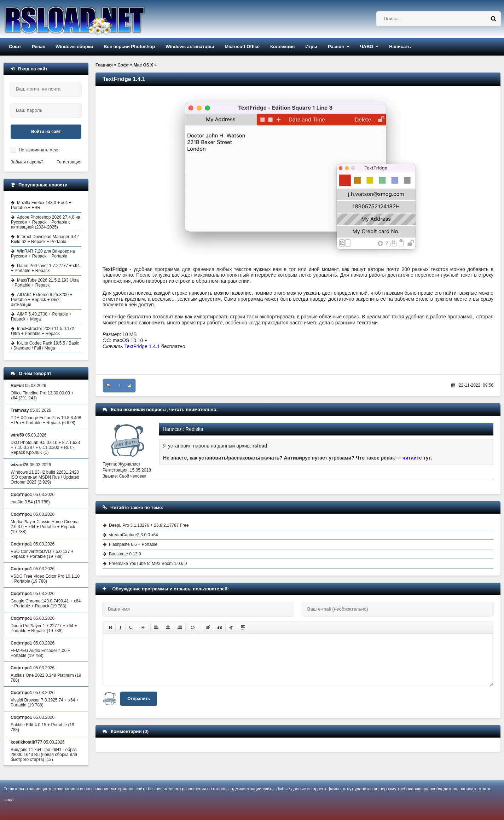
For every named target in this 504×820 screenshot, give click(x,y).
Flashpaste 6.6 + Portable (133, 544)
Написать (400, 47)
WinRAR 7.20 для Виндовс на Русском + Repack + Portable (43, 254)
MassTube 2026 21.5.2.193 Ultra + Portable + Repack (45, 283)
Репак (38, 47)
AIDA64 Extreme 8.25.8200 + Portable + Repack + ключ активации (42, 300)
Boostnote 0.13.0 (125, 554)
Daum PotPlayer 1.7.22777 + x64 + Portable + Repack (45, 268)
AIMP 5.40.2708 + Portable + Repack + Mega (41, 317)
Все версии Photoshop (129, 47)
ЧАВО (366, 47)
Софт (15, 47)
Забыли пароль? (27, 162)
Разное (336, 47)
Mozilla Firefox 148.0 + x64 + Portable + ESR (41, 205)
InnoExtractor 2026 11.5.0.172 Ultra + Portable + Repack (42, 331)
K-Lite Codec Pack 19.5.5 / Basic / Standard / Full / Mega (45, 346)
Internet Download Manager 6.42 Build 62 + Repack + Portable (45, 239)
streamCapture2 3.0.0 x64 (134, 535)
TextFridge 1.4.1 (142, 346)
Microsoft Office (242, 47)
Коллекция (282, 47)
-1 (119, 386)
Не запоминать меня (39, 150)
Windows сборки (74, 47)
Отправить (139, 699)
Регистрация (69, 162)
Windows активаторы (190, 47)
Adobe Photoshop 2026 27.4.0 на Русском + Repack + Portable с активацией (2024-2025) (46, 222)
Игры (311, 47)
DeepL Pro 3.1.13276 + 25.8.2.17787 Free (149, 525)
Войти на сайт (46, 132)
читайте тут (417, 458)
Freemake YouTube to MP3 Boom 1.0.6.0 (148, 564)
